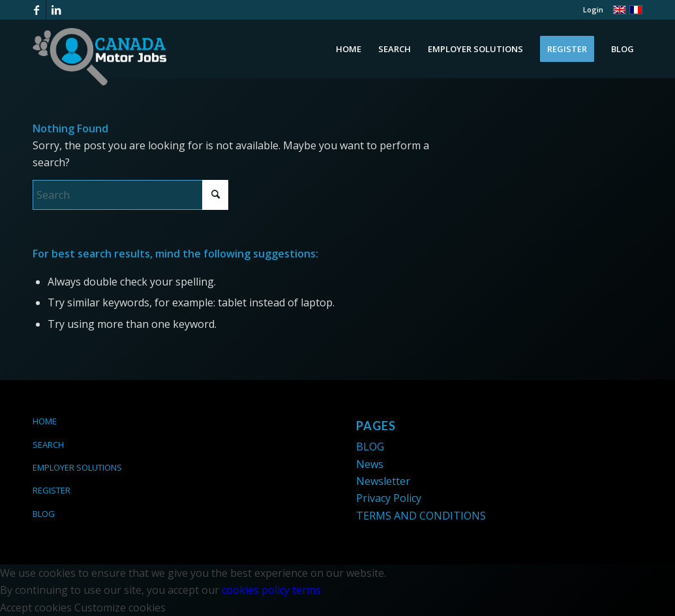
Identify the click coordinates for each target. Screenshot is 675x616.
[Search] (130, 195)
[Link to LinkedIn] (56, 10)
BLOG (44, 514)
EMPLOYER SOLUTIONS (77, 467)
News (370, 464)
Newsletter (383, 481)
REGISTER (52, 490)
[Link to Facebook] (36, 10)
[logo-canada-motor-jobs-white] (99, 57)
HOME (45, 421)
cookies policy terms (271, 590)
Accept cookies (36, 608)
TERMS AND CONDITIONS (421, 516)
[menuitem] (590, 10)
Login (593, 9)
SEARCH (48, 445)
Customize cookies (120, 608)
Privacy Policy (389, 498)
